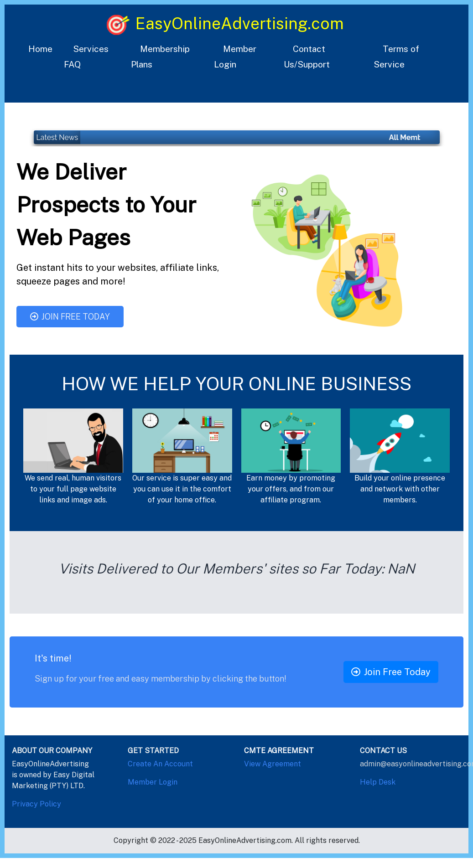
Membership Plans (160, 57)
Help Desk (378, 782)
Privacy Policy (36, 804)
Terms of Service (396, 57)
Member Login (235, 57)
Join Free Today (70, 317)
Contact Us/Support (307, 57)
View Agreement (273, 764)
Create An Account (160, 764)
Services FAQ (86, 57)
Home (40, 49)
